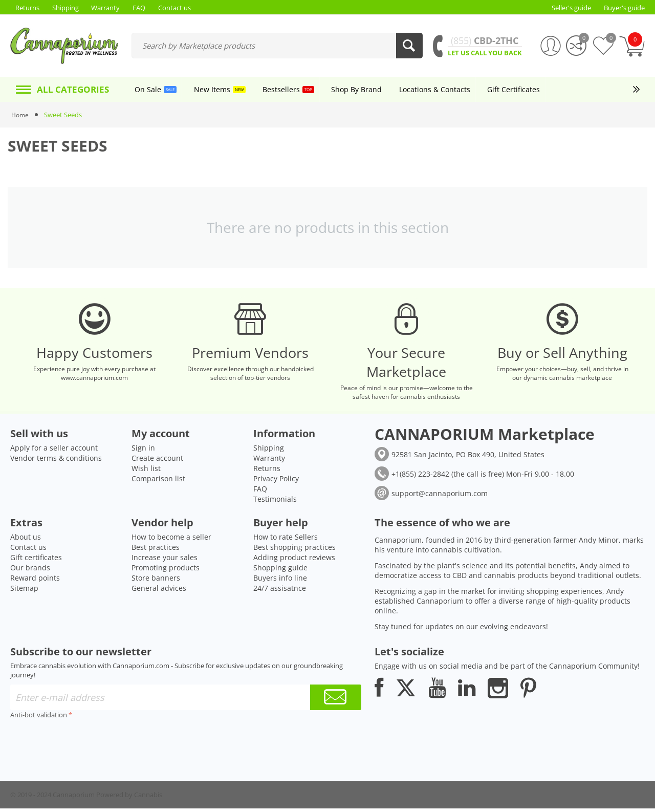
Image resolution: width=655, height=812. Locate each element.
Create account (157, 462)
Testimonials (275, 503)
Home (21, 115)
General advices (159, 592)
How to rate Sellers (286, 540)
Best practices (156, 551)
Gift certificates (36, 561)
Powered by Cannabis (129, 798)
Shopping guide (280, 571)
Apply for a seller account (54, 451)
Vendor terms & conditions (56, 462)
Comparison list (158, 482)
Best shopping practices (294, 551)
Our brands (30, 571)
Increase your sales (165, 561)
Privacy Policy (276, 482)
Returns (267, 472)
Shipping (269, 451)
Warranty (269, 462)
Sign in (143, 451)
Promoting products (166, 571)
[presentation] (88, 745)
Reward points (35, 581)
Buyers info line (280, 581)
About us (26, 540)
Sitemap (24, 592)
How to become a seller (171, 540)
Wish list (146, 472)
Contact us (28, 551)
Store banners (156, 581)
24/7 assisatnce (280, 592)
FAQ (260, 492)
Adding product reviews (294, 561)
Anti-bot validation (39, 718)
